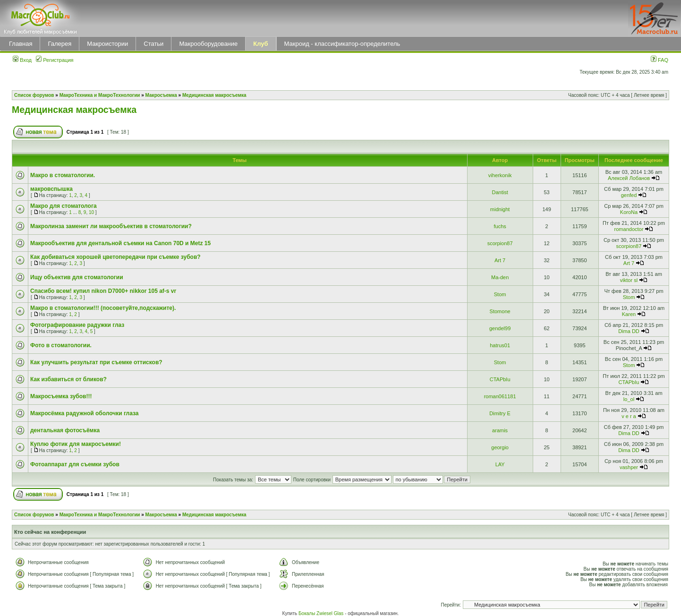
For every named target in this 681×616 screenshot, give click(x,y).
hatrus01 (500, 345)
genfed (629, 195)
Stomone (500, 311)
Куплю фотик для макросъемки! (76, 444)
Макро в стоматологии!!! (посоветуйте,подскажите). (103, 308)
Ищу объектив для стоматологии (77, 277)
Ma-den (500, 277)
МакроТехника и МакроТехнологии (100, 95)
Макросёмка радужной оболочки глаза (85, 413)
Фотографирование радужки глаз (77, 325)
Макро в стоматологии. (63, 175)
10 (91, 212)
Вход (22, 60)
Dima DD (629, 331)
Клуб (260, 44)
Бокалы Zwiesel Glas (322, 613)
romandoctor (629, 229)
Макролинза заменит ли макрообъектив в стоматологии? (111, 226)
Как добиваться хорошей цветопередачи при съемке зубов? (115, 257)
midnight (500, 209)
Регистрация (55, 60)
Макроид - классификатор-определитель (342, 44)
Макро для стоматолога (64, 206)
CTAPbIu (500, 379)
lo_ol (629, 399)
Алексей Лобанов (629, 178)
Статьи (153, 44)
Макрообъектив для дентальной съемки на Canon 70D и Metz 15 (120, 243)
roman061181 (500, 396)
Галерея (60, 44)
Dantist (500, 192)
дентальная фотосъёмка (65, 430)
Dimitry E (500, 413)
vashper (629, 467)
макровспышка (51, 189)
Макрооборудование (208, 44)
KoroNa (629, 212)
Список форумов (34, 95)
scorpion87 (500, 243)
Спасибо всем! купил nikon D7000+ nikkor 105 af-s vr (103, 291)
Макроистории (107, 44)
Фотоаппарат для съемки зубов (75, 464)
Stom (500, 294)
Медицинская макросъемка (214, 95)
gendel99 (500, 328)
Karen (629, 314)
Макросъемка (161, 95)
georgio (500, 447)
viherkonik (500, 175)
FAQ (660, 60)
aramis (500, 430)
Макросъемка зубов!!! (61, 396)
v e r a (629, 416)
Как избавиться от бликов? (68, 379)
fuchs (500, 226)
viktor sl (629, 280)
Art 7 (500, 260)
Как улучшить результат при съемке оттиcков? (96, 362)
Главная (21, 44)
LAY (500, 464)
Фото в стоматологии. (61, 345)
